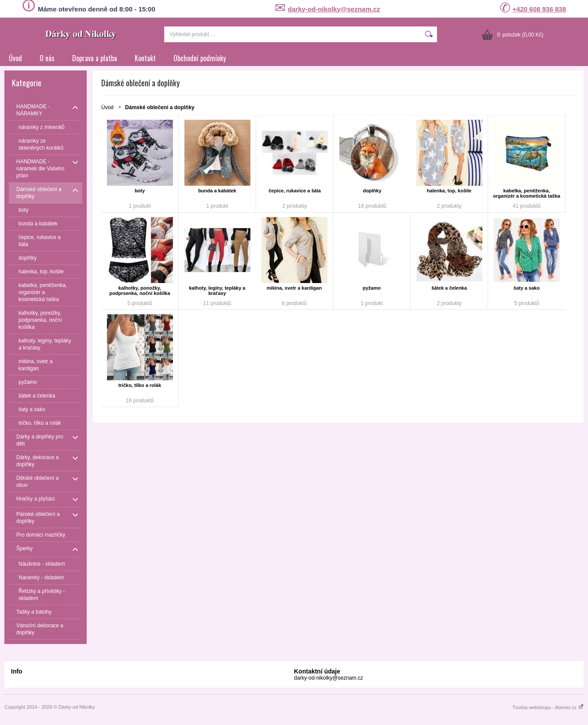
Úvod (15, 58)
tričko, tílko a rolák (140, 385)
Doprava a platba (95, 58)
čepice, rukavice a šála (295, 191)
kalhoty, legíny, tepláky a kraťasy (217, 291)
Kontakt (145, 58)
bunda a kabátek (217, 191)
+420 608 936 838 (539, 9)
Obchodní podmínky (200, 58)
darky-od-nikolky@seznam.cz (334, 9)
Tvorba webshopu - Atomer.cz (548, 707)
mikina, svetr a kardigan (294, 288)
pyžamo (372, 288)
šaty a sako (527, 288)
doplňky (372, 191)
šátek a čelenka (449, 288)
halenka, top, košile (449, 191)
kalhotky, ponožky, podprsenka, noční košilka (140, 291)
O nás (47, 58)
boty (140, 191)
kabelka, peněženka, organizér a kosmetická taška (527, 193)
